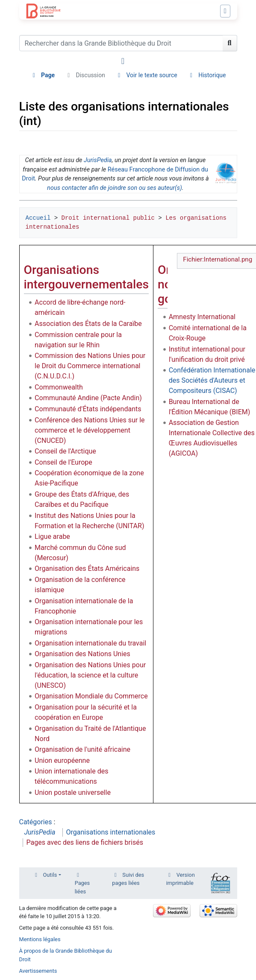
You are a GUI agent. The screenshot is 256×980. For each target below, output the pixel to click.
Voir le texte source (152, 75)
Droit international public (108, 218)
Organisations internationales (111, 832)
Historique (212, 75)
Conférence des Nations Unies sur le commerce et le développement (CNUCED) (90, 430)
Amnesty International (202, 317)
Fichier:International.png (218, 259)
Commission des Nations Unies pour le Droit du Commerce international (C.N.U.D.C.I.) (90, 366)
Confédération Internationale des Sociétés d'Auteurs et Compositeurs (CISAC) (212, 380)
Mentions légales (40, 939)
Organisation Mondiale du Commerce (91, 696)
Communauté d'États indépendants (88, 409)
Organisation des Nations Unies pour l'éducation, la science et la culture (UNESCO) (90, 675)
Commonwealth (59, 387)
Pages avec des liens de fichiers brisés (85, 842)
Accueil (38, 218)
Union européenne (62, 760)
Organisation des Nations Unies (82, 654)
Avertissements (38, 971)
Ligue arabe (52, 537)
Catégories (36, 822)
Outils (50, 875)
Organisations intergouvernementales (87, 277)
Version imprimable (181, 879)
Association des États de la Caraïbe (88, 324)
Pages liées (82, 887)
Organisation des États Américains (87, 569)
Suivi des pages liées (128, 879)
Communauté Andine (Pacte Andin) (88, 398)
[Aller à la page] (230, 43)
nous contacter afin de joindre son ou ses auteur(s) (114, 188)
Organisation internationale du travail (90, 643)
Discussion (91, 75)
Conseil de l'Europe (63, 462)
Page (48, 75)
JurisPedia (98, 160)
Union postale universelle (73, 792)
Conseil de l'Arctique (65, 451)
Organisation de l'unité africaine (82, 749)
